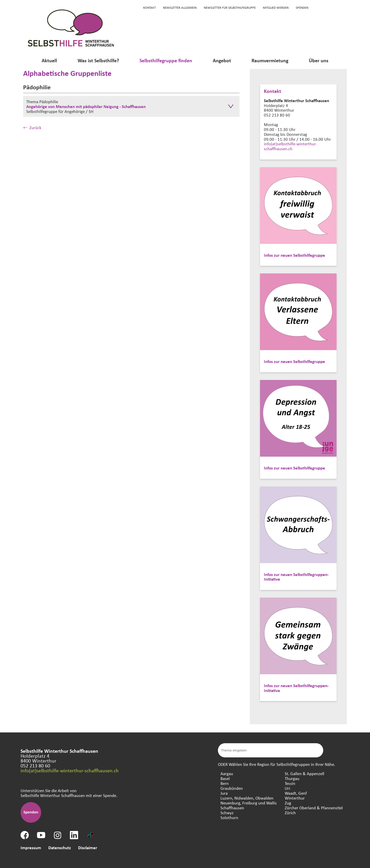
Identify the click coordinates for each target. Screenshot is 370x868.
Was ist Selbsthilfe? (98, 60)
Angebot (222, 60)
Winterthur (295, 798)
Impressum (31, 848)
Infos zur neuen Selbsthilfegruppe (294, 255)
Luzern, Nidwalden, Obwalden (247, 798)
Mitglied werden (276, 7)
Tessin (290, 783)
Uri (287, 788)
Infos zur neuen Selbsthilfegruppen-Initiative (296, 577)
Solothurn (229, 817)
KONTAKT (149, 7)
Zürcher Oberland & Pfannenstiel (314, 808)
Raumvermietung (270, 60)
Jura (224, 793)
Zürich (290, 813)
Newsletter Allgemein (180, 7)
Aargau (227, 773)
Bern (225, 783)
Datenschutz (60, 848)
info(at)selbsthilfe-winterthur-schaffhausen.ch (290, 146)
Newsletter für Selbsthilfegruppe (230, 7)
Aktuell (49, 60)
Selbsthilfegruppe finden (166, 60)
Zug (288, 803)
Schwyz (227, 813)
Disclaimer (88, 848)
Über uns (319, 60)
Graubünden (232, 788)
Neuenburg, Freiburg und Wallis (249, 803)
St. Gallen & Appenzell (304, 773)
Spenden (302, 7)
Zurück (32, 127)
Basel (225, 778)
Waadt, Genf (296, 793)
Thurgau (292, 778)
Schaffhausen (232, 808)
